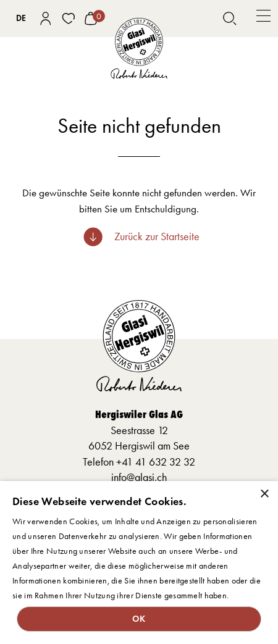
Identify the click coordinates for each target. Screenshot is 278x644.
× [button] (264, 494)
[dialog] (139, 562)
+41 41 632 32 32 (156, 462)
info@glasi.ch (139, 477)
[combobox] (21, 19)
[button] (263, 19)
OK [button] (139, 619)
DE (21, 18)
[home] (139, 49)
